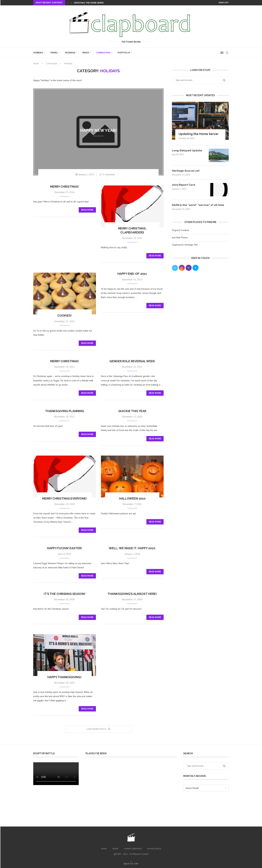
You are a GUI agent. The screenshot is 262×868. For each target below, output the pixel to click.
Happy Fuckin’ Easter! (64, 548)
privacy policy (154, 848)
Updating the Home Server (89, 3)
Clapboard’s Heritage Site (185, 245)
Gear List (224, 3)
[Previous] (68, 3)
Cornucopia (103, 53)
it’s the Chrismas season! (65, 594)
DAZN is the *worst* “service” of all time (199, 205)
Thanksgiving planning (65, 411)
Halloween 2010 (132, 498)
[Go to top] (131, 864)
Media (86, 53)
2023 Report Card (184, 185)
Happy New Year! (98, 130)
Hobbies (38, 53)
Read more (87, 210)
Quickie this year (132, 411)
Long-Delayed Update (187, 150)
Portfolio (124, 53)
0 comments (107, 174)
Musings (70, 53)
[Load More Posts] (98, 729)
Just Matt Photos (180, 238)
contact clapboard (133, 848)
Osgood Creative (180, 230)
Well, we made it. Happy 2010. (132, 548)
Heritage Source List (186, 171)
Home (36, 63)
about (115, 848)
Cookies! (64, 316)
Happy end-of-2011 (132, 274)
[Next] (71, 3)
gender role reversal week (132, 361)
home (104, 848)
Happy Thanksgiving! (64, 677)
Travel (54, 53)
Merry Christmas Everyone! (65, 498)
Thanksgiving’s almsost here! (132, 594)
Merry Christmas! (64, 187)
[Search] (227, 53)
